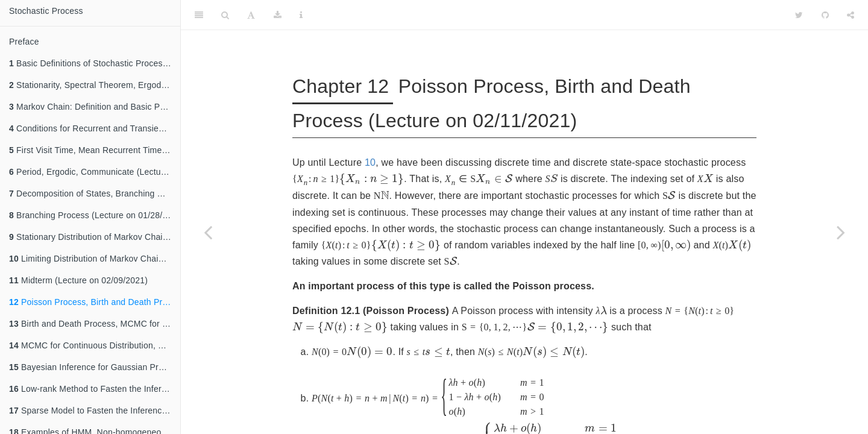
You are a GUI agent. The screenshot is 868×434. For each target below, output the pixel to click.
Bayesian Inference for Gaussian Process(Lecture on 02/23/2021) (95, 367)
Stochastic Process (46, 11)
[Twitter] (799, 15)
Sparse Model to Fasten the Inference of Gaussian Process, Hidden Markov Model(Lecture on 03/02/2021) (95, 410)
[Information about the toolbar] (301, 15)
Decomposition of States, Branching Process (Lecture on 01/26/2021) (95, 193)
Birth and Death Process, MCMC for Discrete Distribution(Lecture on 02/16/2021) (95, 324)
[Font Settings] (251, 15)
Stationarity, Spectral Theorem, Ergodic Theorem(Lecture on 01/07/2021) (95, 85)
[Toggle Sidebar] (199, 15)
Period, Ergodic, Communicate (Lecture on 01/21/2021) (95, 172)
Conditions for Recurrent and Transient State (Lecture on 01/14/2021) (95, 128)
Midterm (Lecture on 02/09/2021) (78, 280)
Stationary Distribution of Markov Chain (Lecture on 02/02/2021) (95, 237)
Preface (24, 42)
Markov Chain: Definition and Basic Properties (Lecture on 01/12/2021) (95, 107)
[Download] (278, 15)
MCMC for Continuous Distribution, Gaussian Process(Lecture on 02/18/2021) (95, 345)
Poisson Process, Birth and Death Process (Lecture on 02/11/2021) (95, 302)
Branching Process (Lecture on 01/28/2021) (95, 215)
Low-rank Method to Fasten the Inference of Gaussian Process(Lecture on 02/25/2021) (95, 389)
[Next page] (841, 232)
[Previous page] (208, 232)
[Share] (851, 15)
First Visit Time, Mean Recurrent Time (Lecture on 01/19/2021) (95, 150)
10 (370, 162)
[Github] (825, 15)
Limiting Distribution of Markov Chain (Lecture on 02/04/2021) (95, 259)
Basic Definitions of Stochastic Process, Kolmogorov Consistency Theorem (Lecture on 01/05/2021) (95, 63)
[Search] (225, 15)
